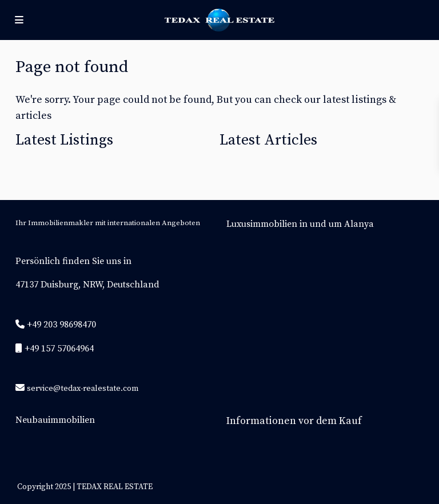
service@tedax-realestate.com (83, 389)
